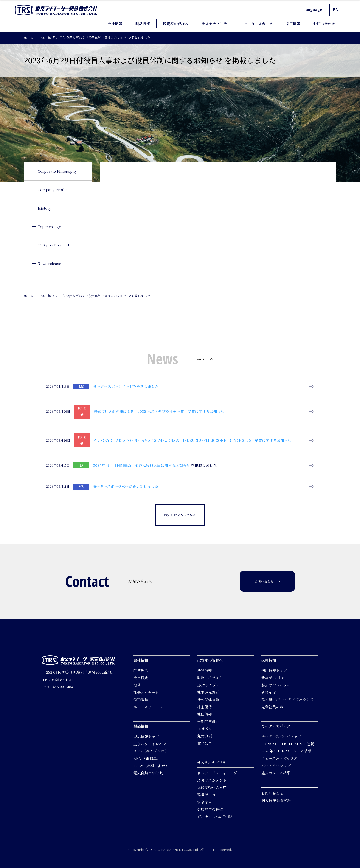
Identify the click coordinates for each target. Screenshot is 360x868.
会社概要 (141, 678)
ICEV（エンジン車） (151, 751)
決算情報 (205, 670)
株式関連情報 (208, 700)
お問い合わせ (272, 793)
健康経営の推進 (210, 809)
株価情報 (205, 714)
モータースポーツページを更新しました (126, 386)
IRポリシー (207, 729)
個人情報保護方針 (276, 800)
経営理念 (141, 670)
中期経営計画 (208, 721)
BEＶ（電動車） (147, 758)
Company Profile (53, 190)
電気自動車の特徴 (148, 773)
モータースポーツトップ (281, 736)
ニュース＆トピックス (279, 758)
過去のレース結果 (276, 773)
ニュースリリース (148, 707)
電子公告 (205, 743)
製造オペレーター (276, 685)
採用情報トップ (274, 670)
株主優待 (205, 707)
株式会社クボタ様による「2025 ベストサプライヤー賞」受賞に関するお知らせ (159, 411)
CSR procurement (53, 245)
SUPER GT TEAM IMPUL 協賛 (288, 744)
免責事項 (205, 736)
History (44, 208)
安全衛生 (205, 802)
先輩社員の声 (272, 707)
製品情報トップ (146, 736)
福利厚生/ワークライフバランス (287, 700)
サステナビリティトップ (217, 773)
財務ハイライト (210, 678)
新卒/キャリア (273, 678)
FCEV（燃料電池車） (151, 766)
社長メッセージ (146, 692)
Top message (49, 227)
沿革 (137, 685)
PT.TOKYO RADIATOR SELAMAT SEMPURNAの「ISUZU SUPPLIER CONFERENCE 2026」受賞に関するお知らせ (192, 440)
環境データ (206, 795)
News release (49, 263)
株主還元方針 (208, 692)
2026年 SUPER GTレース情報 (286, 751)
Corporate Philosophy (57, 171)
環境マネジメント (212, 780)
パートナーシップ (276, 766)
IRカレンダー (208, 685)
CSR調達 (141, 700)
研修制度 (269, 692)
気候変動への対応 (212, 787)
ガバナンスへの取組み (215, 817)
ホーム (29, 38)
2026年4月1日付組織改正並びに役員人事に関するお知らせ (142, 465)
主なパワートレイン (150, 744)
